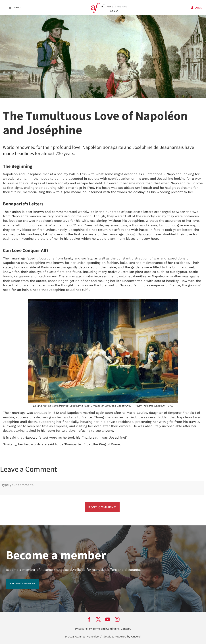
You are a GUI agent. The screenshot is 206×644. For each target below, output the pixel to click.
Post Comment (102, 507)
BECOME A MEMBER (18, 581)
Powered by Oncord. (128, 637)
